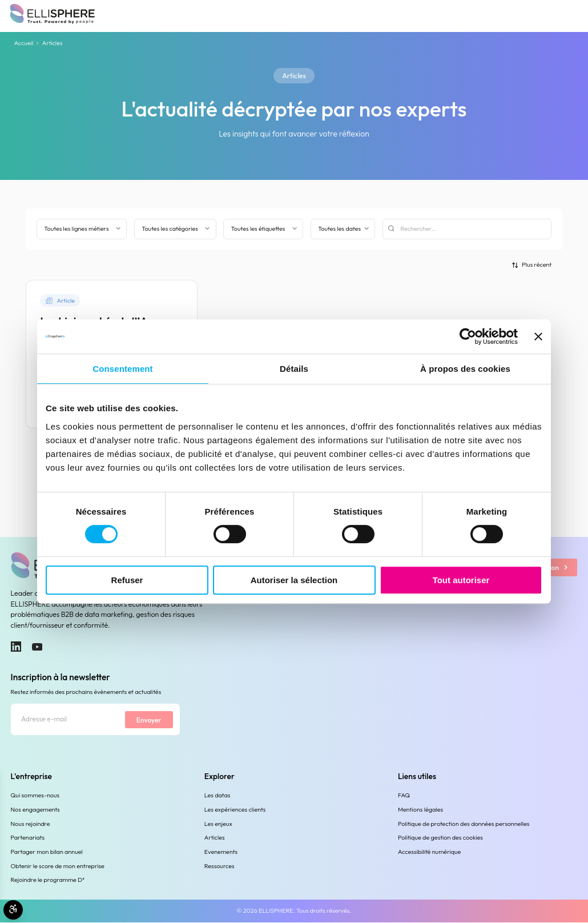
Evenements (221, 852)
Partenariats (28, 838)
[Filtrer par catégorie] (175, 229)
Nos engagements (35, 810)
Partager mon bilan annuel (47, 852)
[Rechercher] (467, 229)
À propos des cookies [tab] (465, 369)
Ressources (220, 866)
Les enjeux (218, 824)
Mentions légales (420, 810)
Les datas (218, 796)
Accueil (24, 43)
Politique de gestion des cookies (440, 838)
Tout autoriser (461, 580)
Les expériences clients (235, 810)
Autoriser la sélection (294, 580)
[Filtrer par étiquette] (263, 229)
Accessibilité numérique (429, 852)
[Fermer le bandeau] (538, 336)
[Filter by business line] (82, 229)
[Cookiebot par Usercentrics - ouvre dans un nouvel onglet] (468, 336)
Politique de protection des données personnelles (464, 824)
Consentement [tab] (122, 369)
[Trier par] (531, 265)
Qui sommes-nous (35, 796)
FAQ (404, 796)
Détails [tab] (294, 369)
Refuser (127, 580)
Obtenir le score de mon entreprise (58, 866)
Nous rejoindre (31, 824)
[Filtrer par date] (343, 229)
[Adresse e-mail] (67, 720)
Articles (215, 838)
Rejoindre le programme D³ (48, 880)
